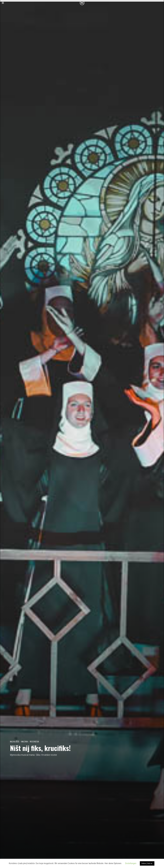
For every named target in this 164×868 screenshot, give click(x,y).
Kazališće (15, 741)
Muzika (25, 741)
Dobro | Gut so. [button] (147, 863)
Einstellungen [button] (131, 863)
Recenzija (34, 741)
